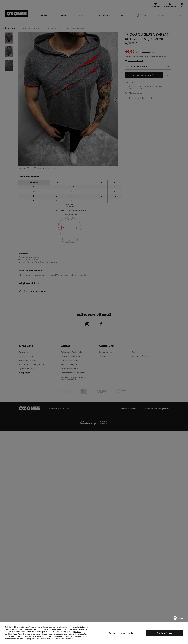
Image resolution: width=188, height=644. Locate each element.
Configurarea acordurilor (121, 633)
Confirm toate (165, 633)
